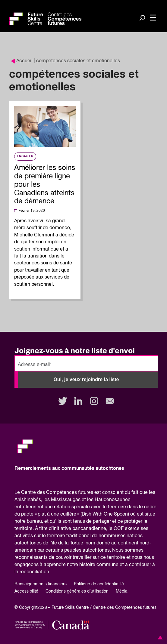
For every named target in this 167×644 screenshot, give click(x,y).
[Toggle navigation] (153, 18)
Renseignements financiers (41, 584)
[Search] (142, 18)
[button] (159, 637)
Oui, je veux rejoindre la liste (86, 379)
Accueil (22, 61)
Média (122, 591)
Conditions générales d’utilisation (77, 591)
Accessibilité (26, 591)
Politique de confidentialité (99, 584)
